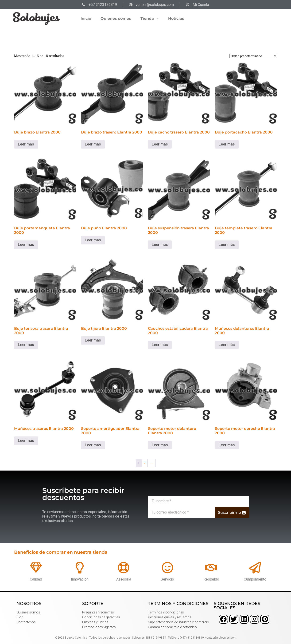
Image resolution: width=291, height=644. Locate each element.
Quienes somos (116, 18)
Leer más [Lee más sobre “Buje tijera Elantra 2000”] (93, 340)
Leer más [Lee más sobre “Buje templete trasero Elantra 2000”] (227, 245)
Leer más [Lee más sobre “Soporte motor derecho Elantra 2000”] (227, 445)
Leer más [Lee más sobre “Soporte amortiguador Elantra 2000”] (93, 445)
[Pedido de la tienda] (253, 56)
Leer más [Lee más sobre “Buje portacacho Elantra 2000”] (227, 144)
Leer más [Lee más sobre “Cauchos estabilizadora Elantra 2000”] (160, 345)
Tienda (150, 18)
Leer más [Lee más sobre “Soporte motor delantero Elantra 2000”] (160, 445)
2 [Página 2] (145, 463)
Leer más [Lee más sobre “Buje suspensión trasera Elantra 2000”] (160, 245)
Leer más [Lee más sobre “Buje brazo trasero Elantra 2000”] (93, 144)
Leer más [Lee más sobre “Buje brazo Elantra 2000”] (26, 144)
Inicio (86, 18)
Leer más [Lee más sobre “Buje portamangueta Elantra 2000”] (26, 245)
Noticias (176, 18)
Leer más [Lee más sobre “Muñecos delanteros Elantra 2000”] (227, 345)
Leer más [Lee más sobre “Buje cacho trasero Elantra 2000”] (160, 144)
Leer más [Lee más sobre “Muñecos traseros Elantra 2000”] (26, 441)
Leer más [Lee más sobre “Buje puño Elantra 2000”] (93, 240)
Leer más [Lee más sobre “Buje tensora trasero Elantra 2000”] (26, 345)
